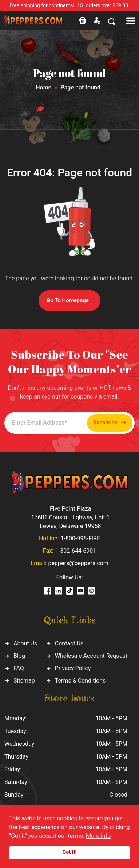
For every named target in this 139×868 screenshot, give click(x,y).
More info (98, 836)
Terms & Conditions (80, 681)
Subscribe (110, 423)
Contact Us (69, 643)
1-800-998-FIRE (80, 538)
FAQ (19, 668)
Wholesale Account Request (91, 656)
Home (43, 87)
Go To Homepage (68, 300)
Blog (19, 656)
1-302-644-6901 (76, 551)
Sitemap (24, 681)
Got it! (70, 852)
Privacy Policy (73, 668)
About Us (25, 643)
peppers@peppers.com (78, 563)
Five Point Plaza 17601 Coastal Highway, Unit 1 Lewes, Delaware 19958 (70, 517)
